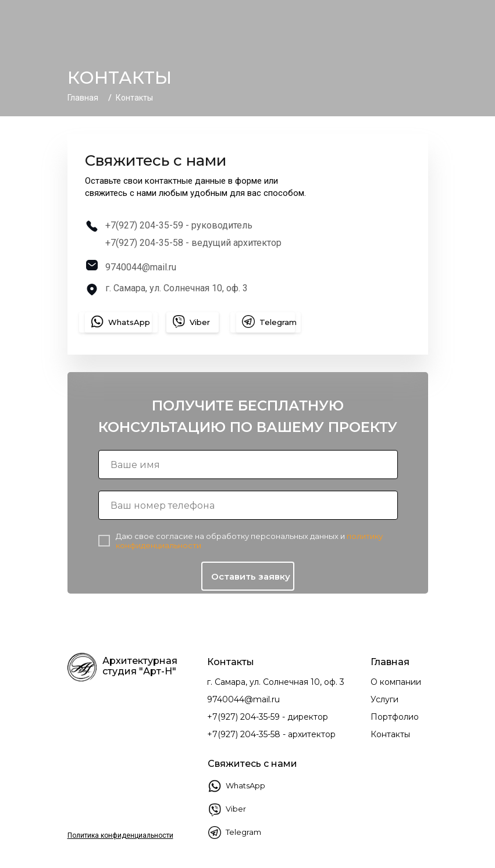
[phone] (248, 505)
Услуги (384, 699)
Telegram (243, 832)
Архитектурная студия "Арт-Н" (140, 666)
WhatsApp (245, 785)
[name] (248, 465)
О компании (396, 682)
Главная (83, 98)
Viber (236, 809)
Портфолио (395, 717)
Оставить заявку (251, 576)
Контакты (390, 734)
